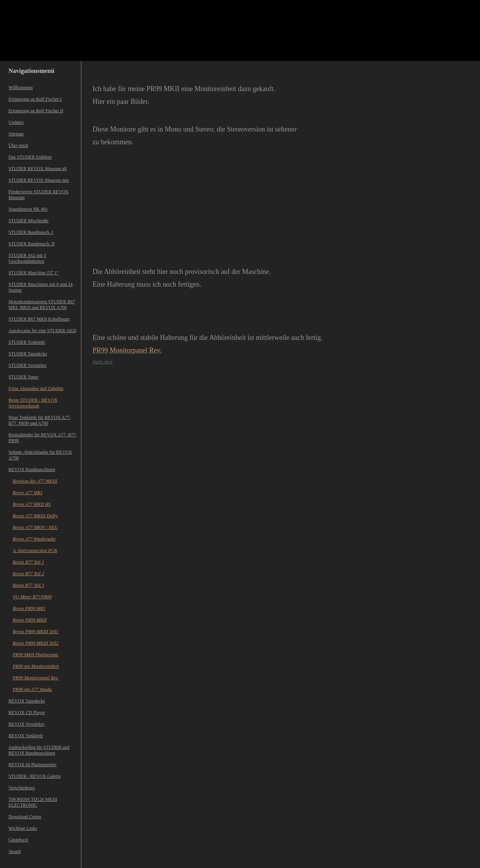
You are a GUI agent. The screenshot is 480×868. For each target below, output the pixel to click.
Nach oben (103, 362)
